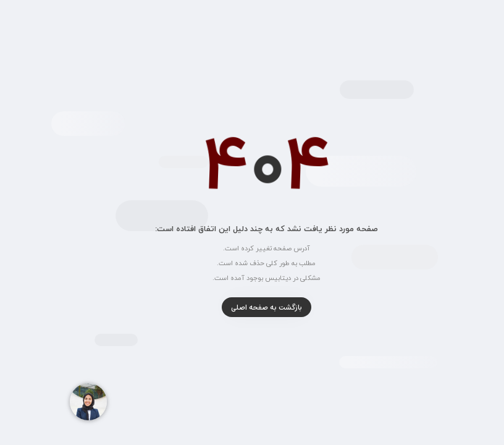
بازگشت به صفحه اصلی (252, 307)
